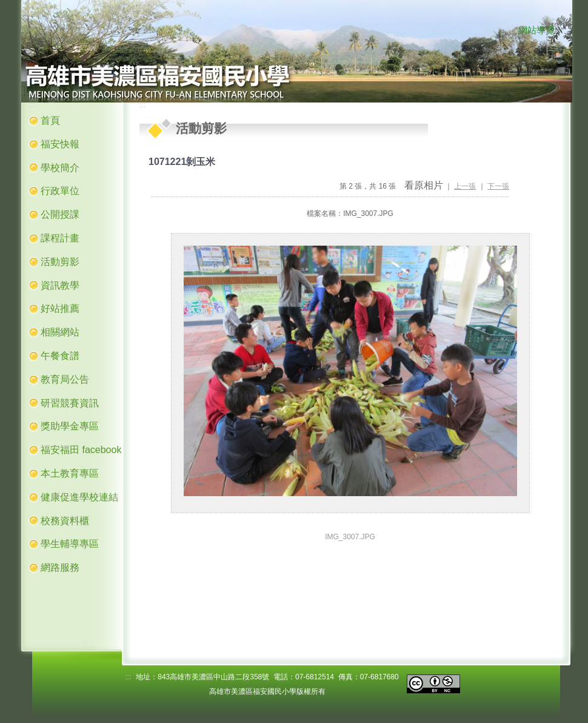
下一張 (498, 186)
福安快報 (60, 144)
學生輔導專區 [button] (70, 544)
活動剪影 (60, 262)
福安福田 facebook (81, 450)
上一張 (465, 186)
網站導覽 (536, 30)
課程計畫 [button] (60, 238)
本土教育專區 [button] (70, 473)
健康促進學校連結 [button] (79, 497)
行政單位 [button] (60, 191)
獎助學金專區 (70, 426)
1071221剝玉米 (182, 162)
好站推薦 (60, 308)
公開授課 (60, 214)
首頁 (50, 120)
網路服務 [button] (60, 567)
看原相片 (424, 185)
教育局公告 (65, 379)
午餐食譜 (60, 356)
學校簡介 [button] (60, 168)
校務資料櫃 (65, 521)
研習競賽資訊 (70, 403)
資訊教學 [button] (60, 285)
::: (506, 31)
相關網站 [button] (60, 332)
